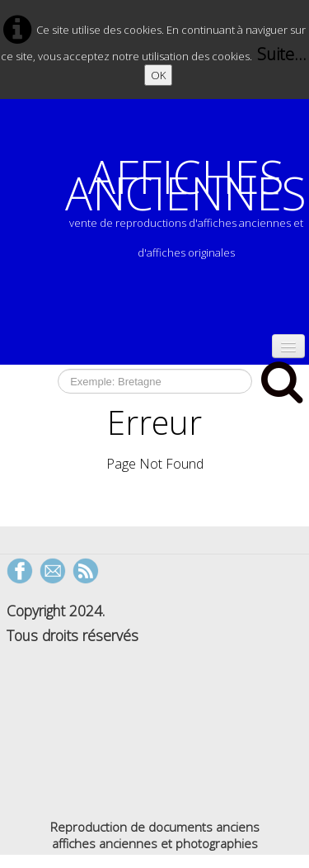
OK (158, 75)
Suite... (282, 54)
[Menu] (288, 346)
